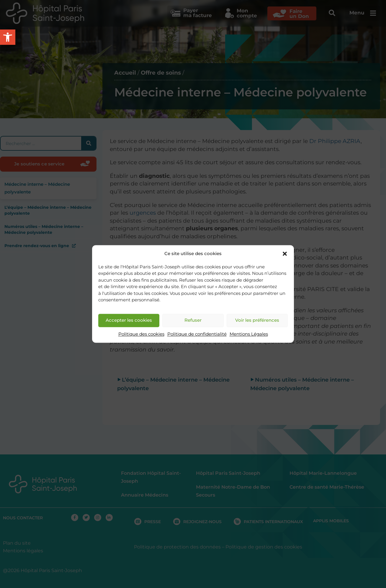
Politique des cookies (141, 334)
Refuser (193, 320)
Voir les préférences (257, 320)
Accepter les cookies (129, 320)
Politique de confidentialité (197, 334)
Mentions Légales (249, 334)
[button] (285, 254)
